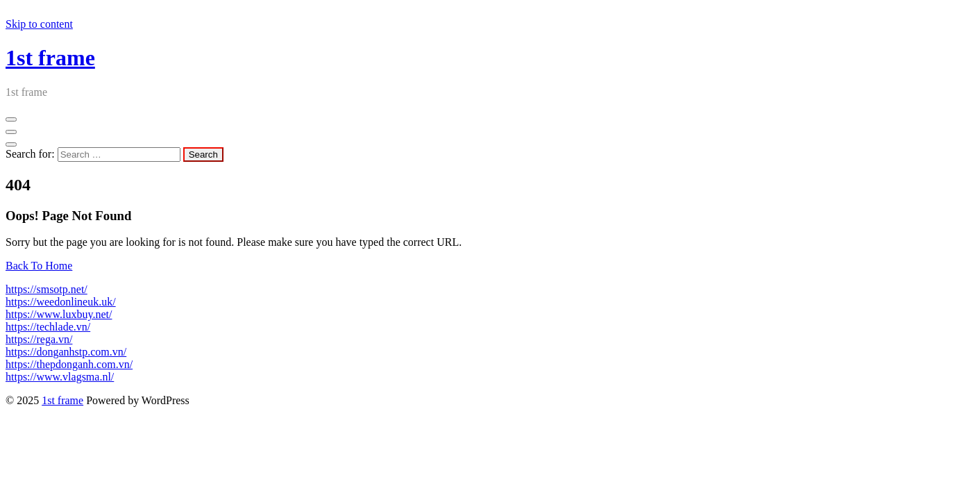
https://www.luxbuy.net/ (59, 314)
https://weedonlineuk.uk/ (61, 302)
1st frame (50, 58)
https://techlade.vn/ (48, 327)
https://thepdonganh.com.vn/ (69, 364)
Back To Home (39, 266)
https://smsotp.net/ (47, 289)
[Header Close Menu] (11, 132)
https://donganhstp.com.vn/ (66, 352)
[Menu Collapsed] (11, 119)
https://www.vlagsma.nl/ (60, 377)
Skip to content (39, 24)
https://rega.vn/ (39, 339)
